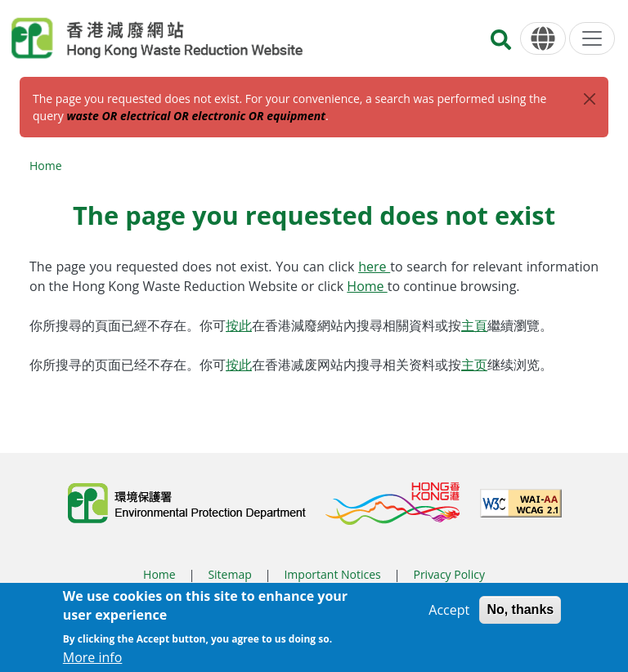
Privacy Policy (449, 574)
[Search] (501, 45)
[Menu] (592, 38)
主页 (474, 365)
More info (93, 661)
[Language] (543, 39)
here (374, 267)
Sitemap (229, 574)
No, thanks (520, 614)
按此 (239, 325)
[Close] (590, 99)
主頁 (474, 325)
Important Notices (332, 574)
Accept (449, 614)
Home (46, 166)
